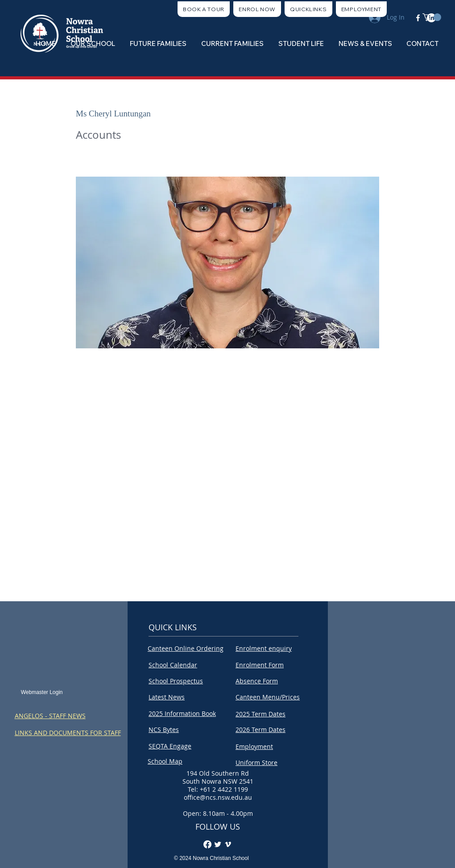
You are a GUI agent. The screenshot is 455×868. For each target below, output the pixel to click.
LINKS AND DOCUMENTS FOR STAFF (68, 733)
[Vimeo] (228, 844)
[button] (308, 9)
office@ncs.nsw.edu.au (218, 797)
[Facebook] (207, 844)
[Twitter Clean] (218, 844)
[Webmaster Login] (42, 692)
